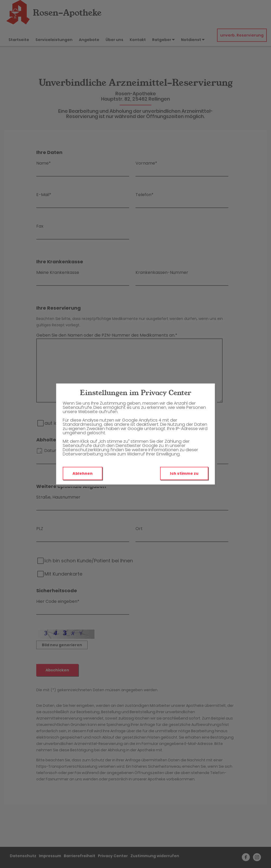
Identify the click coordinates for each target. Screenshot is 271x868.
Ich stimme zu (184, 473)
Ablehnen (83, 473)
